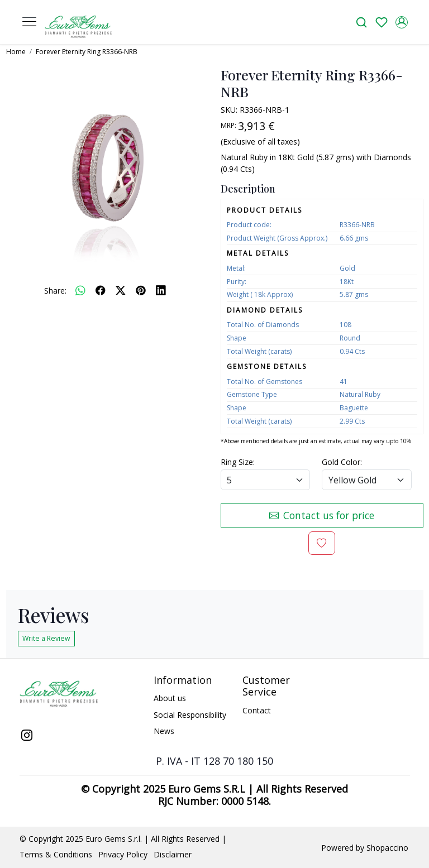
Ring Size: (238, 462)
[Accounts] (402, 22)
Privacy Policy (123, 854)
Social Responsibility (190, 715)
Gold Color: (342, 462)
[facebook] (101, 290)
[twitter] (121, 290)
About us (170, 698)
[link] (361, 22)
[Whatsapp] (80, 290)
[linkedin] (161, 290)
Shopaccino (387, 848)
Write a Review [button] (46, 638)
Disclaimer (173, 854)
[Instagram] (27, 736)
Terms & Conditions (56, 854)
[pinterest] (141, 290)
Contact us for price (322, 515)
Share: (55, 291)
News (164, 731)
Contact (257, 710)
